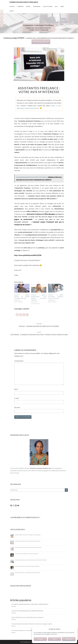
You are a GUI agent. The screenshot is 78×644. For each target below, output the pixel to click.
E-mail (17, 398)
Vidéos (62, 6)
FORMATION (20, 6)
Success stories (48, 6)
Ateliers (28, 6)
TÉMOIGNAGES (37, 6)
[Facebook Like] (15, 312)
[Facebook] (2, 11)
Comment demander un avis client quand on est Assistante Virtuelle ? (31, 560)
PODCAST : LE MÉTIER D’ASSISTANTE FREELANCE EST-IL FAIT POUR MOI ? (56, 297)
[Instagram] (20, 313)
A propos (12, 6)
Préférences (69, 639)
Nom (16, 389)
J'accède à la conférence (41, 42)
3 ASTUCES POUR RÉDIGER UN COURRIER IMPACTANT (27, 611)
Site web (17, 407)
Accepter (40, 639)
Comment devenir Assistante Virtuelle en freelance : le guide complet (32, 624)
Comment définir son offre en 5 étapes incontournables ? (28, 535)
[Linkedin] (17, 313)
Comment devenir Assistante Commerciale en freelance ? (28, 547)
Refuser (55, 639)
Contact (12, 11)
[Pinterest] (24, 313)
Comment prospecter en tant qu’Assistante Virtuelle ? (27, 566)
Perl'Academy (25, 642)
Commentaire (19, 361)
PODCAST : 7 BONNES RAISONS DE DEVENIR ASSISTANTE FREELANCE (22, 297)
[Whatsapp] (27, 313)
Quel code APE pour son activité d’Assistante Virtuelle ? (27, 573)
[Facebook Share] (15, 312)
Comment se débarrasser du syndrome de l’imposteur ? (28, 541)
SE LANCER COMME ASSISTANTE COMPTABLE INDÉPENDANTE (30, 604)
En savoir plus (15, 473)
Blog (56, 6)
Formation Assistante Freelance (24, 2)
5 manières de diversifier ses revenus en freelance (27, 554)
